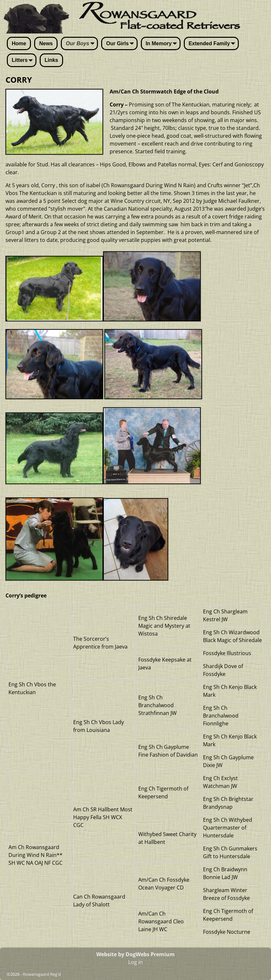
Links (51, 60)
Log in (135, 962)
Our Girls (121, 44)
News (46, 43)
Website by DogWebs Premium (135, 954)
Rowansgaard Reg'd (42, 974)
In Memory (163, 44)
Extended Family (213, 44)
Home (19, 43)
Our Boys (81, 44)
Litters (24, 61)
